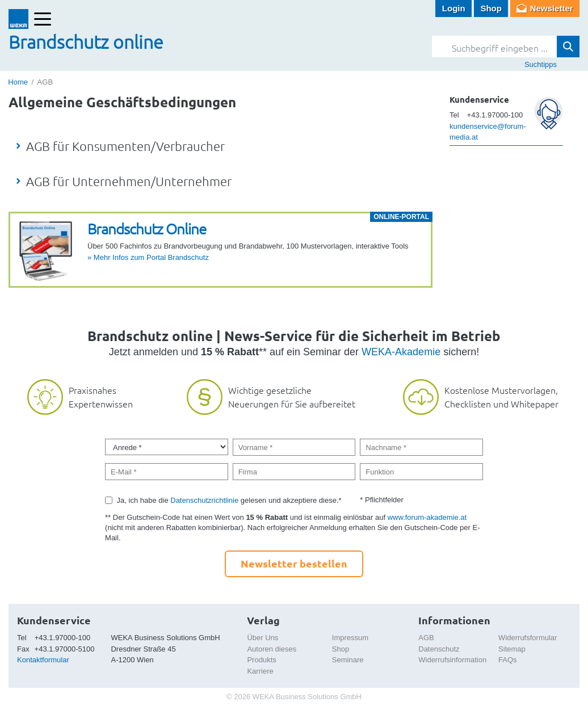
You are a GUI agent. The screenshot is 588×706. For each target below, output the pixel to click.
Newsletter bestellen (294, 563)
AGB (426, 638)
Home (18, 82)
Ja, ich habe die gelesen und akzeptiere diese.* (229, 500)
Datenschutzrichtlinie (204, 500)
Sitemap (512, 649)
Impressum (350, 638)
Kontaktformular (43, 660)
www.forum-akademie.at (427, 517)
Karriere (260, 671)
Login (454, 8)
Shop (491, 8)
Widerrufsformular (528, 638)
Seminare (348, 660)
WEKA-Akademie (401, 352)
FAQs (508, 660)
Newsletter (552, 8)
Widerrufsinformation (452, 660)
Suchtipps (541, 64)
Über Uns (262, 638)
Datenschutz (439, 649)
